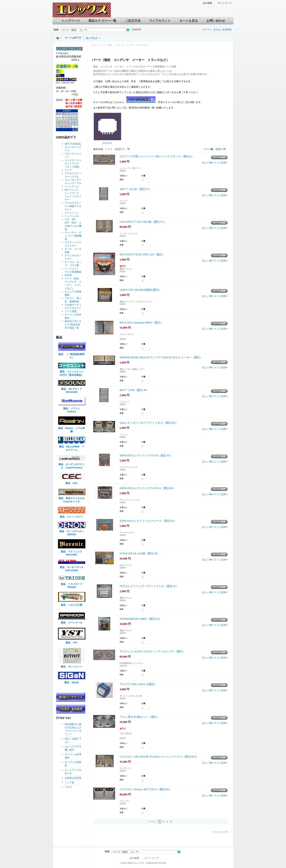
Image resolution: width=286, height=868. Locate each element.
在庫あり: (124, 176)
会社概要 (207, 3)
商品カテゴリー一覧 (102, 21)
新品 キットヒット (72, 667)
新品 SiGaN (71, 682)
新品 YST (71, 643)
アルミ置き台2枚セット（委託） (140, 717)
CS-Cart (162, 863)
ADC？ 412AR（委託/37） (136, 189)
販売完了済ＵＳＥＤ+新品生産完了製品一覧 (73, 324)
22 (64, 124)
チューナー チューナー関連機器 (73, 236)
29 (64, 127)
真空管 (68, 275)
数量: (122, 180)
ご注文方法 (133, 21)
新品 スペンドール (72, 623)
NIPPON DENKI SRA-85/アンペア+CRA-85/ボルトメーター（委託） (161, 357)
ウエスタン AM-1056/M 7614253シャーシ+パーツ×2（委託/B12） (159, 757)
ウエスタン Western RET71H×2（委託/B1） (146, 789)
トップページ (71, 21)
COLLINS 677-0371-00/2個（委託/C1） (143, 222)
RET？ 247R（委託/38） (134, 390)
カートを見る (189, 21)
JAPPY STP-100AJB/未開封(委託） (141, 290)
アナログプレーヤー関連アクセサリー (73, 206)
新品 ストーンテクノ (72, 517)
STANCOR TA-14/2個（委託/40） (140, 553)
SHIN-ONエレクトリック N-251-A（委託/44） (148, 488)
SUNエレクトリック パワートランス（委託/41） (149, 586)
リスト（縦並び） (116, 149)
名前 (218, 149)
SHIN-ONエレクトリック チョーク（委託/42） (148, 521)
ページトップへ (221, 832)
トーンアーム (72, 186)
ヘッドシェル (72, 216)
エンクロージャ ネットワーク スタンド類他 (74, 163)
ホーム (94, 45)
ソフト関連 (71, 311)
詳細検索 (136, 29)
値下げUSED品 (73, 144)
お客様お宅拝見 (73, 778)
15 (64, 121)
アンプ (68, 170)
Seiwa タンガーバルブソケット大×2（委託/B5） (149, 423)
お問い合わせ (216, 21)
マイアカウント (160, 21)
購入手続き (92, 38)
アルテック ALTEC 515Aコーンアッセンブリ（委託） (152, 651)
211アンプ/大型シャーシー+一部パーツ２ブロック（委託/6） (157, 156)
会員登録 (227, 29)
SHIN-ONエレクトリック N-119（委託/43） (146, 455)
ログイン (207, 29)
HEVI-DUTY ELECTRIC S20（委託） (142, 254)
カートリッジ (73, 213)
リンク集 (69, 782)
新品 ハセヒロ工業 (72, 605)
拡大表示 (109, 143)
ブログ (68, 787)
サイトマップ (225, 3)
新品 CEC (73, 483)
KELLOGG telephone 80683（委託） (141, 322)
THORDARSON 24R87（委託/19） (141, 619)
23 (67, 124)
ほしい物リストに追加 (214, 163)
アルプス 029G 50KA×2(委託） (138, 684)
